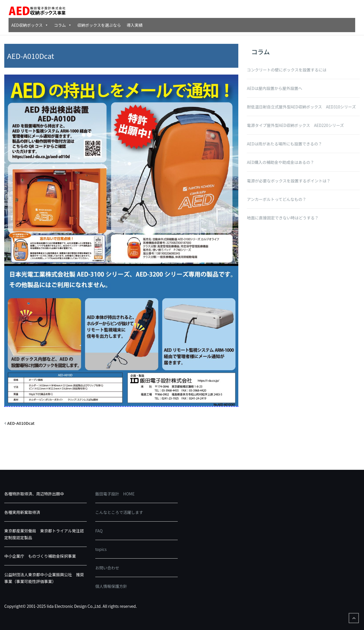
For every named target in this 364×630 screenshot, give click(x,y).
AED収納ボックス (30, 25)
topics (101, 549)
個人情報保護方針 (111, 586)
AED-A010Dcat (21, 423)
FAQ (99, 531)
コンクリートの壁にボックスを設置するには (287, 70)
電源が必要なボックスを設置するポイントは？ (289, 181)
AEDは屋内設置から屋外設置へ (274, 88)
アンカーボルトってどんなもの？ (277, 199)
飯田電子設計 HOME (115, 494)
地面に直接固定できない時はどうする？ (283, 218)
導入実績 (135, 25)
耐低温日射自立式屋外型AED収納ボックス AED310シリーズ (301, 107)
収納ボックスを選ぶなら (99, 25)
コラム (63, 25)
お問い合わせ (107, 568)
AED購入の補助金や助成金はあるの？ (280, 162)
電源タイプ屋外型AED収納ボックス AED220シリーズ (295, 125)
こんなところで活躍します (119, 512)
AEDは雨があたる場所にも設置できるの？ (284, 144)
